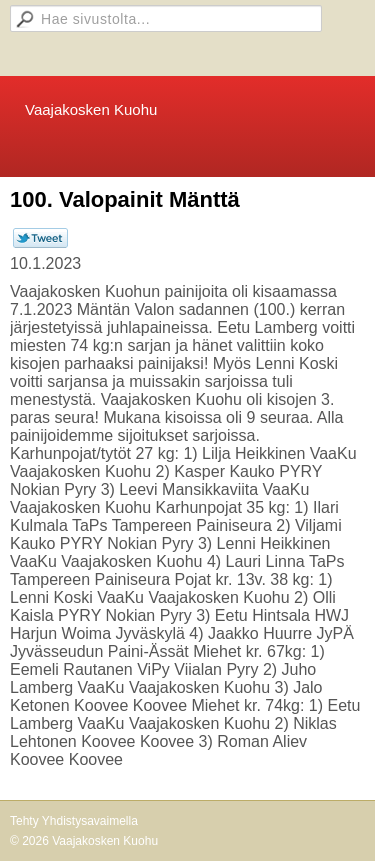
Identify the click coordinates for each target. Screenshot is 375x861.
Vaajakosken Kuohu (91, 109)
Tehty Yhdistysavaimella (74, 821)
